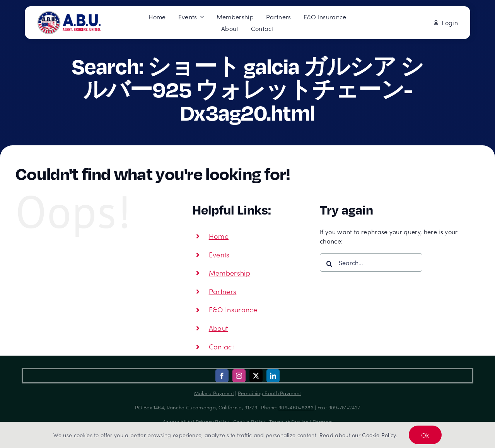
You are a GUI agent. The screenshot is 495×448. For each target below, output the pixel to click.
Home (219, 236)
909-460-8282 (296, 407)
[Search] (329, 264)
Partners (223, 291)
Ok (425, 435)
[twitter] (256, 376)
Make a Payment (214, 393)
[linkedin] (273, 376)
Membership (230, 273)
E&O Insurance (233, 309)
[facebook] (222, 376)
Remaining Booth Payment (269, 393)
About (218, 328)
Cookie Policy (379, 435)
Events (219, 255)
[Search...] (371, 262)
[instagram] (239, 376)
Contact (221, 347)
